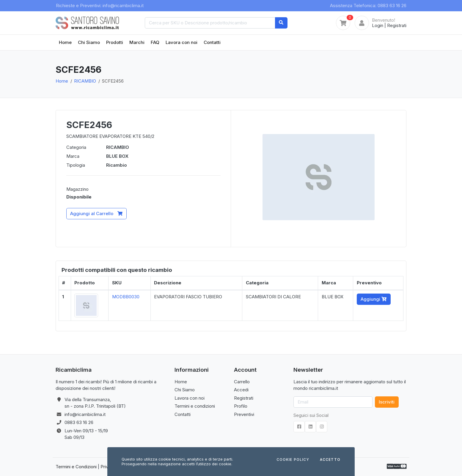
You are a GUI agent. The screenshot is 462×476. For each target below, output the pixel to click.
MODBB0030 (126, 297)
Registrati (397, 25)
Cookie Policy (293, 460)
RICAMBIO (85, 81)
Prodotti (115, 42)
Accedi (241, 390)
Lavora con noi (181, 42)
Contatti (212, 42)
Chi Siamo (89, 42)
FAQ (155, 42)
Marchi (137, 42)
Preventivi (244, 414)
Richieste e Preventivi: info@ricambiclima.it (100, 5)
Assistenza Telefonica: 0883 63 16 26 (368, 5)
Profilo (241, 406)
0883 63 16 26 (79, 422)
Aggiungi (374, 299)
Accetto (330, 460)
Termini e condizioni (195, 406)
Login (378, 25)
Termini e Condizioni (76, 467)
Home (65, 42)
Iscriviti (387, 402)
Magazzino (77, 189)
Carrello (242, 382)
